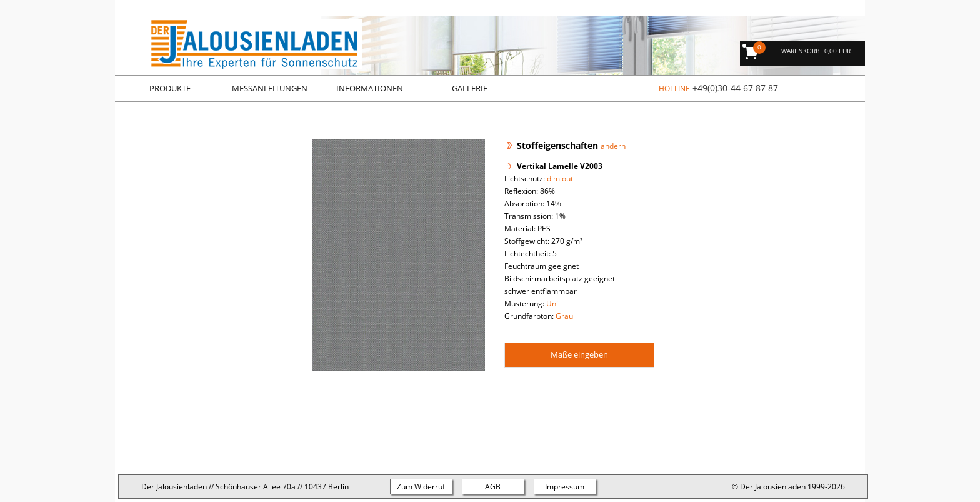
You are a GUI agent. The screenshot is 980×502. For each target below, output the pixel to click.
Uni (552, 304)
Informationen (370, 88)
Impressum (565, 487)
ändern (613, 146)
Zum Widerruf (421, 487)
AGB (493, 487)
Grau (564, 316)
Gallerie (470, 88)
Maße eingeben (579, 354)
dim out (560, 178)
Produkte (170, 88)
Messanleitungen (270, 88)
